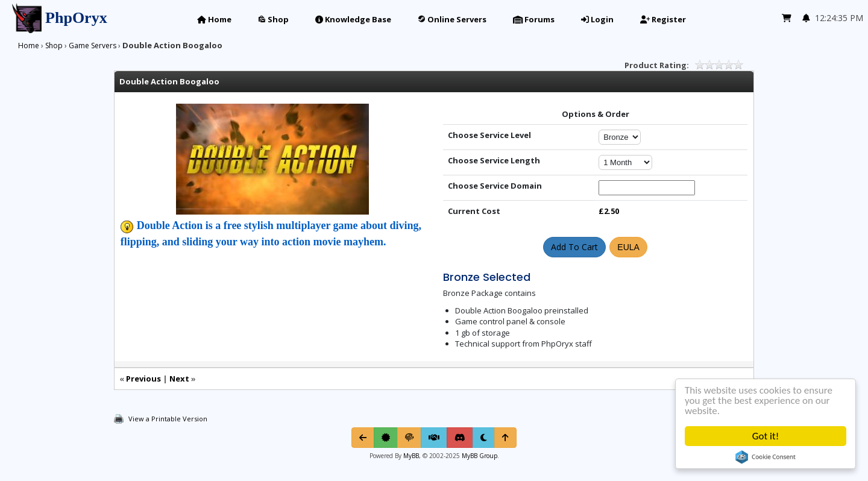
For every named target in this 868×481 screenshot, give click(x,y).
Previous (143, 379)
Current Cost (474, 211)
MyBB (411, 456)
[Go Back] (363, 438)
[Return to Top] (505, 438)
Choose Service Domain (495, 186)
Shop (273, 19)
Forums (534, 19)
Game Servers (93, 46)
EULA (628, 247)
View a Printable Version (168, 419)
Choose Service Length (494, 160)
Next (179, 379)
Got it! (766, 436)
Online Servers (452, 19)
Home (214, 19)
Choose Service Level (489, 135)
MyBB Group (479, 456)
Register (663, 19)
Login (597, 19)
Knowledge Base (353, 19)
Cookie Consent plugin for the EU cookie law (766, 457)
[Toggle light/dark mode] (484, 438)
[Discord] (460, 438)
